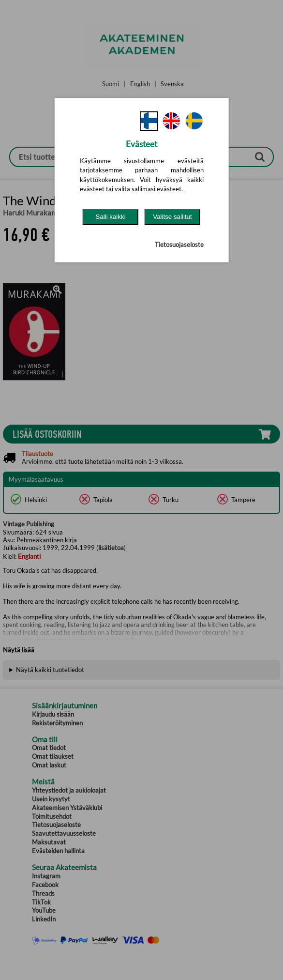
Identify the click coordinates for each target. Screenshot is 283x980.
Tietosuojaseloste (179, 245)
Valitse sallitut (172, 217)
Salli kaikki (110, 217)
